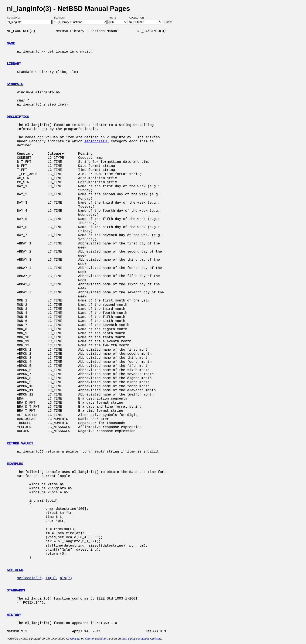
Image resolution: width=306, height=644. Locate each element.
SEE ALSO (15, 570)
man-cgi (127, 639)
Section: (60, 18)
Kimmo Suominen (96, 639)
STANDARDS (16, 591)
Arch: (114, 18)
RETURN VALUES (20, 444)
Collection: (137, 18)
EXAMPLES (15, 464)
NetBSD (75, 639)
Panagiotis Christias (149, 639)
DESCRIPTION (18, 117)
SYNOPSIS (15, 84)
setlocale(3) (97, 141)
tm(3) (51, 578)
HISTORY (14, 615)
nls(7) (66, 578)
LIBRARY (14, 64)
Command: (15, 18)
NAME (11, 44)
